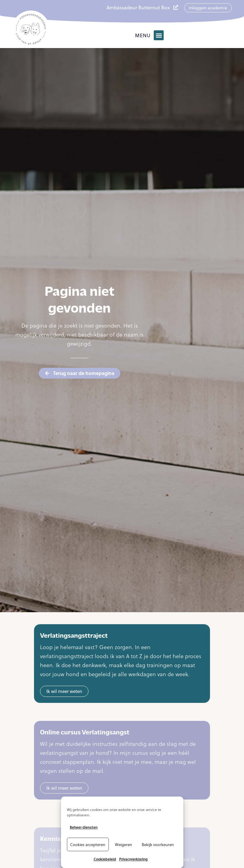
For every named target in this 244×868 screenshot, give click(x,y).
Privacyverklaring (133, 859)
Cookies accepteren (88, 845)
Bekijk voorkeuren (158, 845)
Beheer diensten (84, 827)
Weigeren (124, 845)
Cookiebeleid (105, 859)
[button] (159, 35)
